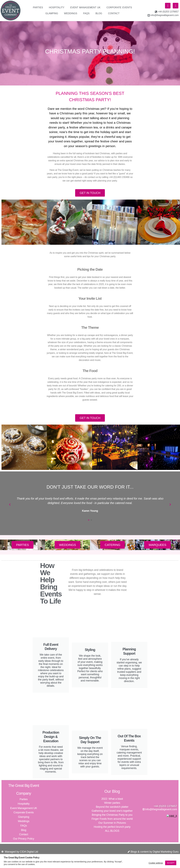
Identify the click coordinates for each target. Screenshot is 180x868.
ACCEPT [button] (171, 863)
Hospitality (57, 7)
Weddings (71, 13)
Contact (114, 13)
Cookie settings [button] (156, 863)
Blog (99, 13)
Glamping (52, 13)
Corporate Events (119, 7)
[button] (10, 508)
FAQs (86, 13)
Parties (38, 7)
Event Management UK (85, 7)
